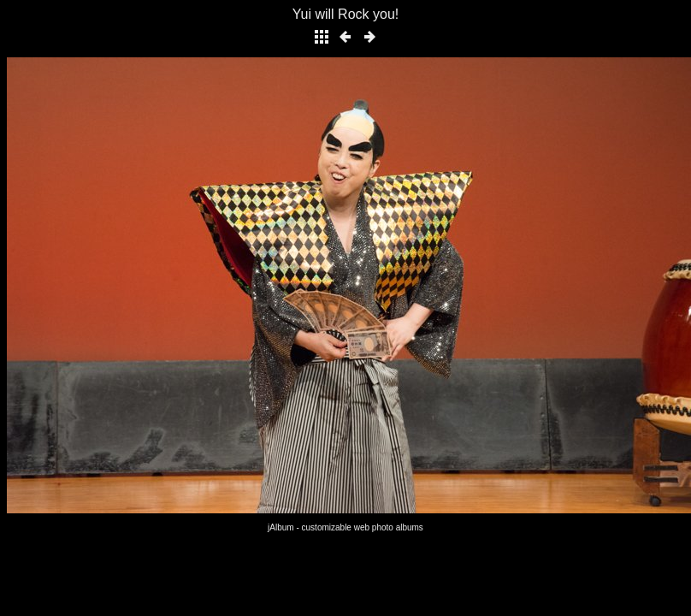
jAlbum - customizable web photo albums (345, 527)
